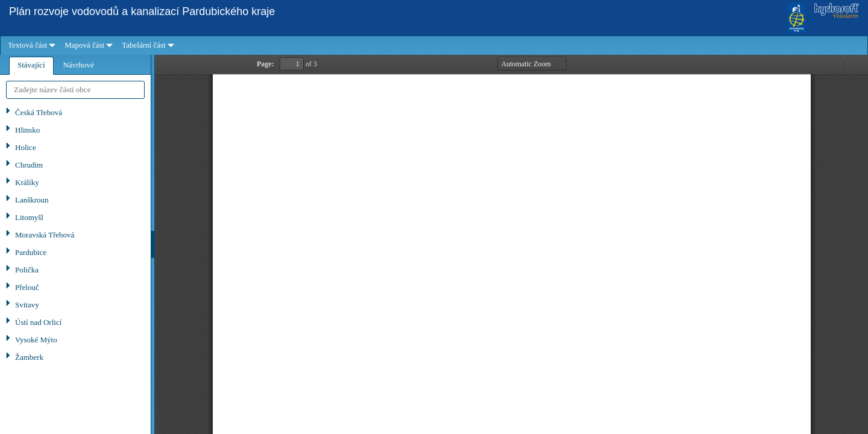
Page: (266, 64)
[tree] (75, 269)
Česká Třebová (39, 112)
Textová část (27, 45)
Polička (27, 270)
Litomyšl (29, 217)
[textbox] (75, 90)
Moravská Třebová (45, 235)
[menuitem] (30, 46)
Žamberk (29, 357)
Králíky (27, 182)
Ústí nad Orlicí (38, 322)
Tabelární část (143, 45)
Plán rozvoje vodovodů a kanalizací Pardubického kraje (142, 11)
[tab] (31, 66)
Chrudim (29, 165)
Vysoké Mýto (36, 340)
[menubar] (434, 46)
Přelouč (27, 287)
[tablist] (75, 244)
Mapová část (84, 45)
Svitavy (27, 305)
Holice (26, 147)
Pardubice (31, 252)
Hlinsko (27, 130)
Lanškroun (32, 200)
